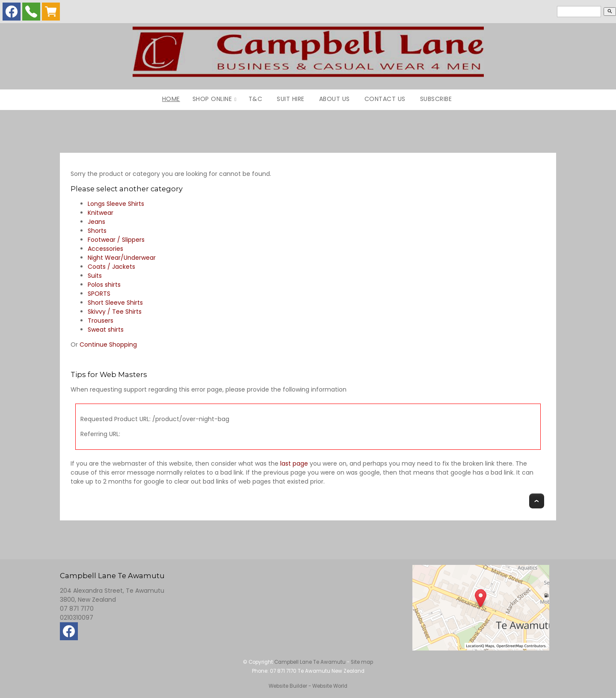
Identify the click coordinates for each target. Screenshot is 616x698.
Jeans (96, 222)
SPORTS (99, 294)
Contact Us (385, 99)
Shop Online (212, 99)
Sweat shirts (106, 330)
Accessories (105, 249)
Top (537, 501)
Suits (95, 276)
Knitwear (101, 213)
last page (294, 463)
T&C (256, 99)
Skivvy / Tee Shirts (115, 312)
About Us (335, 99)
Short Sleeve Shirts (115, 303)
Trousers (101, 321)
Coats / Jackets (111, 267)
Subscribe (436, 99)
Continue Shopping (108, 345)
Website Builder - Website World (308, 686)
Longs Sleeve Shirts (116, 204)
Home (171, 99)
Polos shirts (104, 285)
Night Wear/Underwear (122, 258)
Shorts (97, 231)
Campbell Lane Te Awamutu (310, 662)
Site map (362, 662)
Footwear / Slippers (116, 240)
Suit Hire (291, 99)
